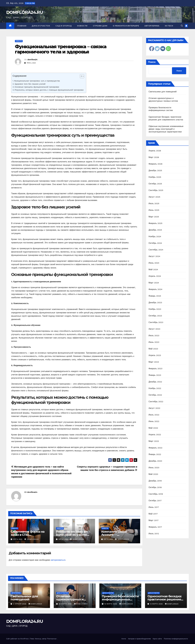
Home (124, 639)
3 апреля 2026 (20, 604)
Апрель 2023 (155, 355)
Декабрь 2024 (155, 230)
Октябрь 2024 (155, 243)
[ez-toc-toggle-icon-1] (81, 77)
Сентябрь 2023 (156, 322)
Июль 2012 (154, 534)
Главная (22, 26)
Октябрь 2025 (155, 184)
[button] (182, 26)
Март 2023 (154, 362)
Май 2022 (153, 428)
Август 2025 (154, 197)
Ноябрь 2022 (155, 388)
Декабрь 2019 (155, 481)
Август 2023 (154, 329)
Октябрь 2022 (155, 395)
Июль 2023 (154, 336)
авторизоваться (58, 560)
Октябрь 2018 (155, 487)
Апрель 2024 (155, 276)
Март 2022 (154, 441)
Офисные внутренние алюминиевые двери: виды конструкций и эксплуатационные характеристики (166, 129)
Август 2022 (154, 408)
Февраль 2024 (156, 289)
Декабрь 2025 (155, 170)
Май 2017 (153, 514)
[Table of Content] (82, 76)
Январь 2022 (155, 454)
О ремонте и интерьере (126, 26)
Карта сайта (157, 639)
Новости (82, 26)
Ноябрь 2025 (155, 177)
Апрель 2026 (155, 151)
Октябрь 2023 (155, 316)
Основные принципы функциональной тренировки (37, 87)
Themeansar (52, 639)
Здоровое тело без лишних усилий (30, 84)
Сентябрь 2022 (156, 402)
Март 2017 (154, 520)
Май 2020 (153, 474)
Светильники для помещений (163, 92)
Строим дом (100, 26)
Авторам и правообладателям (139, 639)
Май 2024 (153, 269)
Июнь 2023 (154, 342)
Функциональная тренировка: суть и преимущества (37, 81)
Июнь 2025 (154, 210)
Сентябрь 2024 (156, 250)
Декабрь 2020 (155, 461)
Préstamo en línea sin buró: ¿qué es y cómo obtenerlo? (72, 535)
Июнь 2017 (154, 507)
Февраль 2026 (156, 164)
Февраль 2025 (156, 223)
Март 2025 (154, 217)
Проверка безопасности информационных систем (120, 599)
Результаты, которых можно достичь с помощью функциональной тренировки (49, 90)
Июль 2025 (154, 203)
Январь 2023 (155, 375)
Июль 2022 (154, 415)
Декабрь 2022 (155, 382)
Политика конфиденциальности (176, 639)
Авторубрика (152, 26)
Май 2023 (153, 349)
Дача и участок (41, 26)
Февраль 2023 (156, 369)
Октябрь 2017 (155, 501)
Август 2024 (154, 256)
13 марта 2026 (111, 604)
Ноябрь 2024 (155, 236)
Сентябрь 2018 (156, 494)
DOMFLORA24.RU (25, 12)
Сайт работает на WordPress (18, 639)
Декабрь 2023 (155, 303)
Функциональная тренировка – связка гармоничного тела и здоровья (61, 49)
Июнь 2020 (154, 468)
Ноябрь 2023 (155, 309)
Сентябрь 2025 (156, 190)
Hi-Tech (169, 26)
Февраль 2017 (155, 527)
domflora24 (32, 60)
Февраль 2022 (156, 448)
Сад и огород (64, 26)
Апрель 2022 (155, 435)
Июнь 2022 (154, 421)
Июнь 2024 (154, 263)
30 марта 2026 (66, 604)
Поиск (152, 62)
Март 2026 (154, 157)
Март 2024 (154, 283)
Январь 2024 (155, 296)
